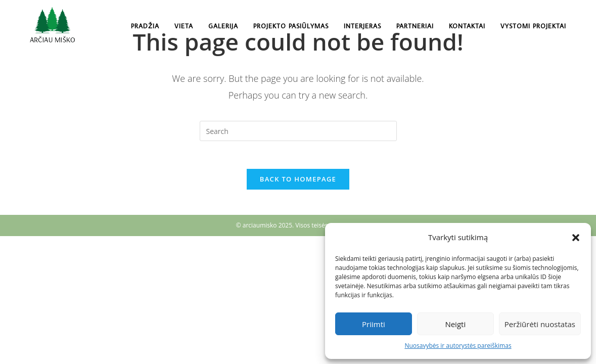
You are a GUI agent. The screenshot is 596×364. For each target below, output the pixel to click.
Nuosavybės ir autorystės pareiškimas (458, 346)
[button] (576, 238)
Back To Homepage (298, 181)
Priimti (374, 324)
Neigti (455, 324)
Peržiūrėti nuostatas (540, 324)
